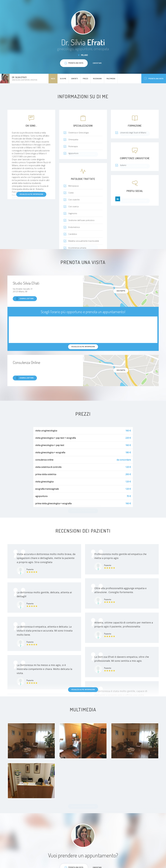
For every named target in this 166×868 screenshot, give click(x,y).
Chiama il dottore (25, 299)
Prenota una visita (154, 78)
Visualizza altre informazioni (31, 194)
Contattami (97, 63)
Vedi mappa (121, 291)
